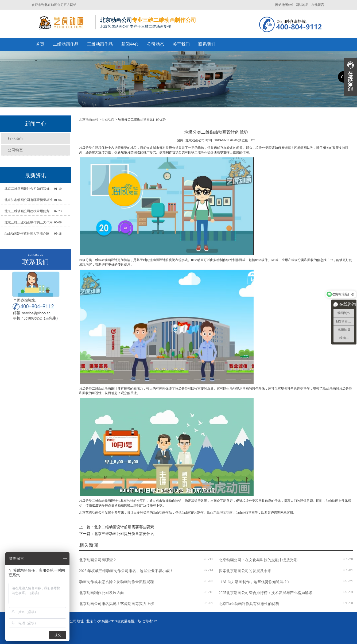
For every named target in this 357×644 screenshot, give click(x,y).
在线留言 (318, 5)
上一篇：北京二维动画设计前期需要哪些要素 (117, 527)
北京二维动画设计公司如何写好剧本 (29, 189)
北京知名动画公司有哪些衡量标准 (29, 200)
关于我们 (181, 44)
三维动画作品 (100, 44)
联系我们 (207, 44)
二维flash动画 (204, 152)
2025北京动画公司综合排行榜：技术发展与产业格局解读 (266, 593)
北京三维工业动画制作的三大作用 (29, 222)
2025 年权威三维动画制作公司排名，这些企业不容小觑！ (126, 571)
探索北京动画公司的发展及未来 (245, 571)
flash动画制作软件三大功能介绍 (27, 234)
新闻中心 (130, 44)
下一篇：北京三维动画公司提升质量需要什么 (117, 534)
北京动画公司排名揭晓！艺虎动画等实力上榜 (117, 604)
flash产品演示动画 (220, 513)
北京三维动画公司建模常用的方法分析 (29, 211)
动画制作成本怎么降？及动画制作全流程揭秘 (117, 582)
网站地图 (302, 5)
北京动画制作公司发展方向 (102, 593)
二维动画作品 (66, 44)
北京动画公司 (89, 119)
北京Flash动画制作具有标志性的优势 (249, 604)
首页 (40, 44)
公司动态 (156, 44)
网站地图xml (284, 5)
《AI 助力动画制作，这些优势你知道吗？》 (255, 582)
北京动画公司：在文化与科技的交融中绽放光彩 (258, 560)
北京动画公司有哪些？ (98, 560)
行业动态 (15, 139)
